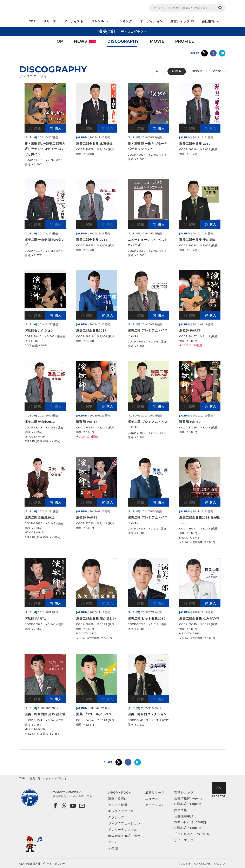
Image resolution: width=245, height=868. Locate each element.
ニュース (152, 799)
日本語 (182, 804)
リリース (50, 21)
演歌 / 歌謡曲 (118, 799)
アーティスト (74, 21)
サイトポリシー (56, 864)
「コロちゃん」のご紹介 (192, 834)
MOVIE (157, 41)
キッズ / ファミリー (123, 811)
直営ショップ (180, 21)
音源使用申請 (184, 816)
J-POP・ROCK (119, 792)
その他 (113, 848)
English (196, 804)
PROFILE (184, 41)
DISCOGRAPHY (123, 41)
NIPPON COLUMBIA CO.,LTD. (57, 8)
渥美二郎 (35, 779)
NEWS (85, 41)
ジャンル (97, 21)
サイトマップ (184, 840)
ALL (158, 71)
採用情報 (181, 810)
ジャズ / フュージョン (124, 823)
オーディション (151, 21)
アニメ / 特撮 (118, 805)
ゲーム (113, 842)
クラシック (116, 817)
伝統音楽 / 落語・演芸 (124, 836)
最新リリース (155, 792)
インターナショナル (123, 830)
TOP (32, 21)
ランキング (124, 21)
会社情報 (208, 21)
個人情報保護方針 (30, 864)
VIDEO (217, 71)
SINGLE (197, 71)
